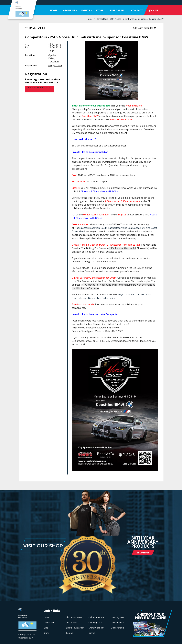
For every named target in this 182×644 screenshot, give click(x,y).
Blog (46, 628)
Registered (31, 65)
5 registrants (55, 65)
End (27, 47)
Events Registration (75, 628)
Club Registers (117, 617)
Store (46, 633)
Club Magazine (95, 623)
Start (28, 45)
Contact (70, 633)
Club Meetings (117, 623)
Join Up (92, 633)
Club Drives (49, 623)
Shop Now (143, 553)
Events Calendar (96, 628)
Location (30, 55)
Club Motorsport (96, 617)
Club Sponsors (117, 628)
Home (90, 19)
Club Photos (72, 623)
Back (32, 28)
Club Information (74, 617)
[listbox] (145, 28)
